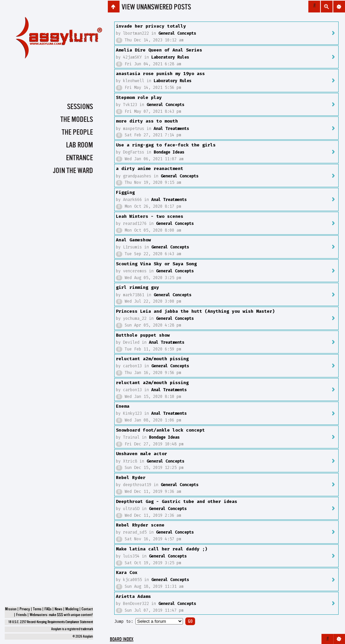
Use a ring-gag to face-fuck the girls (166, 145)
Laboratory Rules (170, 57)
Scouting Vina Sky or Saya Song (156, 264)
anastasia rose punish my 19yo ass (160, 74)
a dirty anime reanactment (150, 168)
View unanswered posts (156, 7)
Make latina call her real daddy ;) (162, 549)
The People (77, 133)
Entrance (80, 158)
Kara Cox (127, 572)
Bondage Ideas (169, 152)
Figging (125, 192)
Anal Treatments (171, 129)
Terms (37, 609)
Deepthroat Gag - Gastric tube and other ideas (177, 501)
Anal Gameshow (133, 240)
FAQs (48, 609)
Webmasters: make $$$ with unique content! (61, 615)
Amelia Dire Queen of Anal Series (159, 50)
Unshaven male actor (142, 454)
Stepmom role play (139, 97)
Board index (122, 640)
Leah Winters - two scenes (150, 216)
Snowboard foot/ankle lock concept (160, 430)
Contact (87, 609)
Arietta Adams (133, 596)
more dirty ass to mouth (147, 121)
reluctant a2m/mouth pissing (152, 359)
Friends (21, 615)
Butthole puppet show (143, 335)
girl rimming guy (137, 287)
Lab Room (80, 145)
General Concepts (177, 33)
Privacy (25, 609)
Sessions (80, 107)
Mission (11, 609)
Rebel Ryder (131, 478)
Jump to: (124, 621)
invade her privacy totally (151, 26)
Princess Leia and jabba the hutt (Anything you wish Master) (195, 311)
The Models (77, 120)
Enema (123, 406)
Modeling (72, 609)
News (58, 609)
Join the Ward (73, 171)
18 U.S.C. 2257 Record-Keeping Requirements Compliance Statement (51, 622)
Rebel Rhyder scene (140, 525)
